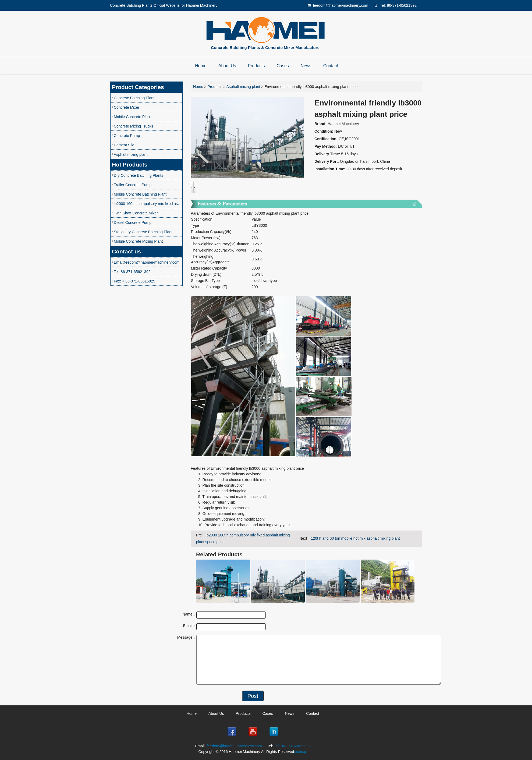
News (306, 66)
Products (256, 66)
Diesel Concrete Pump (133, 222)
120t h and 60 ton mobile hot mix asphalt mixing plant (355, 538)
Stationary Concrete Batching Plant (143, 232)
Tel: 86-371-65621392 (398, 5)
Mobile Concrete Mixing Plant (138, 241)
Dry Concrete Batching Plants (139, 175)
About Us (227, 66)
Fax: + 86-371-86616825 (134, 281)
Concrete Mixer (127, 107)
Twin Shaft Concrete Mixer (136, 213)
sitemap (301, 752)
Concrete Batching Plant (134, 98)
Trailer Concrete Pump (133, 185)
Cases (283, 66)
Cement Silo (124, 145)
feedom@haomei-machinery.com (341, 5)
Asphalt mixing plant (131, 154)
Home (201, 66)
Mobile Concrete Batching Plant (140, 194)
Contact (331, 66)
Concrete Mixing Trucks (133, 126)
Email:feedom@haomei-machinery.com (147, 262)
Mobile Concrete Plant (132, 117)
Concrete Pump (127, 136)
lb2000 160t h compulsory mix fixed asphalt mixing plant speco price (148, 204)
